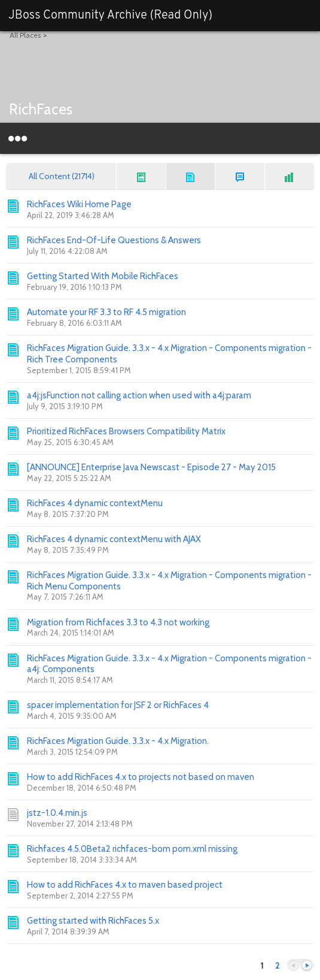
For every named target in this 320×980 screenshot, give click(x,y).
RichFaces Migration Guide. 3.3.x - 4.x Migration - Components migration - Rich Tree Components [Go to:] (169, 354)
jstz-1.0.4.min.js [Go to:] (57, 813)
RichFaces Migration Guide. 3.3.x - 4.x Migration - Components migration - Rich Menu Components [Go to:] (169, 581)
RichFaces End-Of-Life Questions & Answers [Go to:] (114, 240)
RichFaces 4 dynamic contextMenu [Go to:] (95, 503)
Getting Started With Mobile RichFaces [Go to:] (103, 276)
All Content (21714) (62, 176)
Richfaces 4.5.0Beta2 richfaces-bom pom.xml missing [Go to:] (132, 849)
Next (307, 966)
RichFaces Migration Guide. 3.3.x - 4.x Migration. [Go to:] (118, 741)
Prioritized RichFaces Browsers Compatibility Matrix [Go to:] (126, 431)
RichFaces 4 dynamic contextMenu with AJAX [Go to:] (114, 539)
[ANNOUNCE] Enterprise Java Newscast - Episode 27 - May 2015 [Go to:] (151, 467)
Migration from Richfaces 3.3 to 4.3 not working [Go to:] (118, 622)
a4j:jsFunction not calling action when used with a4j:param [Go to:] (139, 395)
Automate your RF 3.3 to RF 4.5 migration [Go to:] (106, 312)
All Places (25, 35)
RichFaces (41, 109)
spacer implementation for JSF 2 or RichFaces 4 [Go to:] (118, 705)
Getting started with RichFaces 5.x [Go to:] (93, 921)
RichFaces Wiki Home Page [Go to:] (79, 204)
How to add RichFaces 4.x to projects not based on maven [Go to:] (141, 777)
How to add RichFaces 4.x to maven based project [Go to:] (125, 885)
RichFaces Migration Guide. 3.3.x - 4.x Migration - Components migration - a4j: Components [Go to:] (169, 664)
